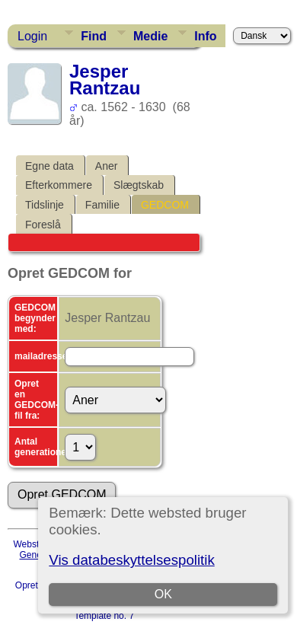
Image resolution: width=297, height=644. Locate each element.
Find (94, 36)
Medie (150, 36)
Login (32, 36)
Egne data (49, 166)
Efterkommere (59, 185)
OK (163, 594)
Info (205, 36)
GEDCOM (165, 205)
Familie (102, 205)
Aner (107, 166)
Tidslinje (45, 205)
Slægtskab (139, 185)
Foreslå (43, 225)
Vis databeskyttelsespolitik (131, 560)
